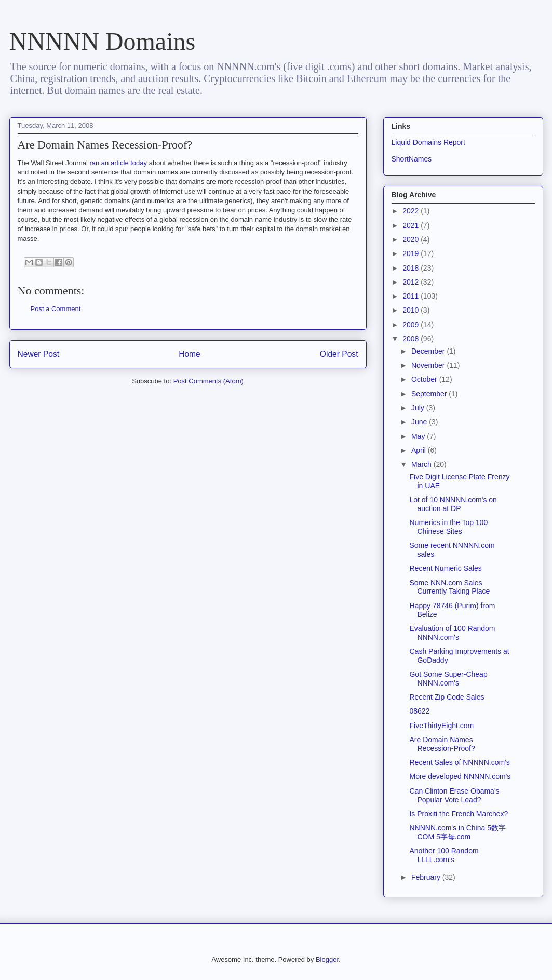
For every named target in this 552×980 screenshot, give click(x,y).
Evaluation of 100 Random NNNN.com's (452, 633)
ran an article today (118, 163)
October (425, 379)
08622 (419, 711)
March (422, 464)
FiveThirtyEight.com (441, 726)
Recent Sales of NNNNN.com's (459, 762)
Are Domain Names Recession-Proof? (442, 744)
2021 (412, 225)
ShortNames (412, 159)
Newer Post (39, 354)
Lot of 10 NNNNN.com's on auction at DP (453, 504)
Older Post (339, 354)
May (419, 436)
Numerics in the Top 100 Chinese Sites (448, 527)
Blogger (327, 959)
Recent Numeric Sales (445, 568)
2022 (412, 211)
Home (190, 354)
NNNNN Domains (103, 41)
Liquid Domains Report (428, 142)
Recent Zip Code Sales (447, 697)
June (420, 422)
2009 (412, 325)
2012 (412, 282)
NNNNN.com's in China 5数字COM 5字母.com (457, 832)
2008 (412, 339)
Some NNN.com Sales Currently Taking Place (449, 587)
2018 (412, 268)
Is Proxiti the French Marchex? (459, 814)
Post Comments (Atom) (208, 381)
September (430, 394)
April (420, 450)
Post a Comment (56, 309)
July (419, 408)
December (429, 351)
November (429, 365)
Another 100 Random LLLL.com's (444, 855)
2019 (412, 253)
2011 (412, 296)
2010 (412, 310)
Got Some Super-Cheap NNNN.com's (448, 679)
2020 (412, 239)
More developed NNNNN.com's (460, 776)
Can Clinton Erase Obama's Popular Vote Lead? (454, 795)
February (427, 877)
